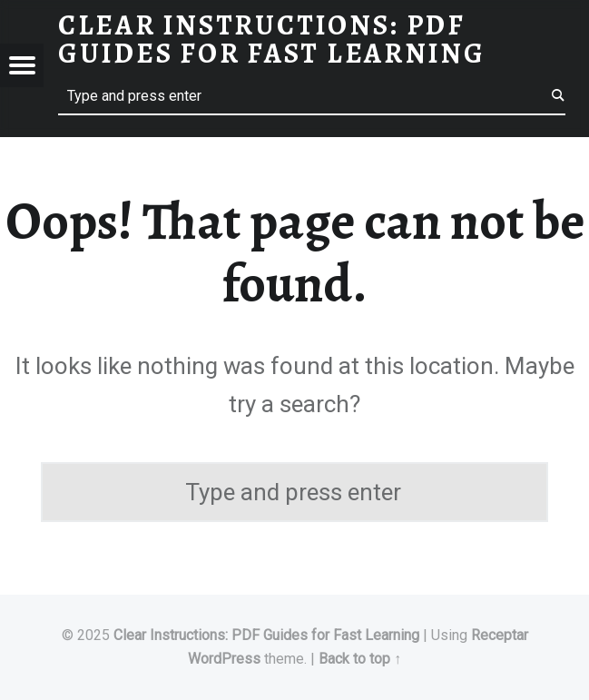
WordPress (224, 659)
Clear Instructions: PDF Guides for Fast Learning (268, 635)
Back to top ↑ (360, 659)
